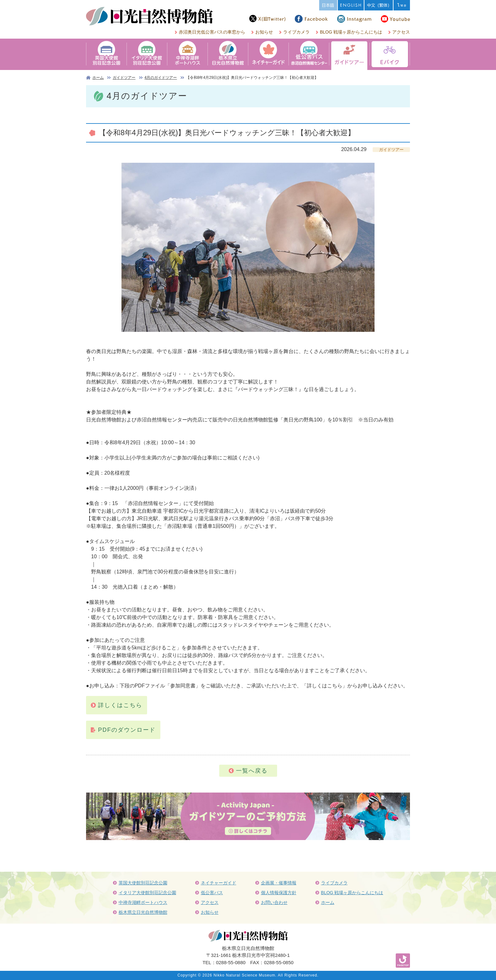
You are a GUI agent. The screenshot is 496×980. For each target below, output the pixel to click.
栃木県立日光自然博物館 (143, 912)
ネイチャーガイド (219, 883)
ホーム (98, 78)
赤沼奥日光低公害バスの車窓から (212, 32)
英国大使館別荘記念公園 (143, 883)
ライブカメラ (296, 32)
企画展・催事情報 (279, 883)
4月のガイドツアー (161, 78)
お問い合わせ (274, 902)
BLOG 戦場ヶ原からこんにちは (351, 32)
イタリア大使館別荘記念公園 (147, 893)
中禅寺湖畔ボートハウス (143, 902)
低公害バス (212, 893)
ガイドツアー (124, 78)
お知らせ (264, 32)
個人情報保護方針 (279, 893)
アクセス (401, 32)
